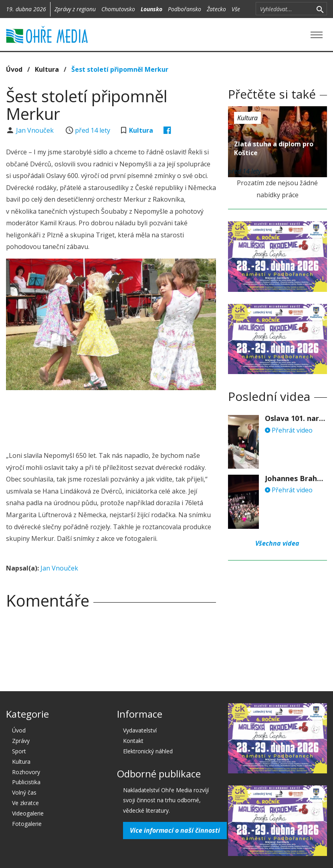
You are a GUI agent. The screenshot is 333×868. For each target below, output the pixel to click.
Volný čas (24, 792)
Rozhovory (26, 772)
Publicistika (26, 782)
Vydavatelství (140, 730)
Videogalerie (28, 813)
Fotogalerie (27, 824)
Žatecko (216, 9)
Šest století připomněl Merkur (120, 69)
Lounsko (151, 9)
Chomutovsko (118, 9)
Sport (19, 751)
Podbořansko (185, 9)
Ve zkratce (25, 803)
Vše (236, 9)
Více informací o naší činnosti (175, 830)
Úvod (14, 69)
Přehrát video (289, 430)
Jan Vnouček (36, 130)
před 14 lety (93, 130)
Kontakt (133, 741)
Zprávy (21, 741)
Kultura (47, 69)
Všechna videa (277, 543)
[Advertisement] (152, 418)
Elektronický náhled (148, 751)
